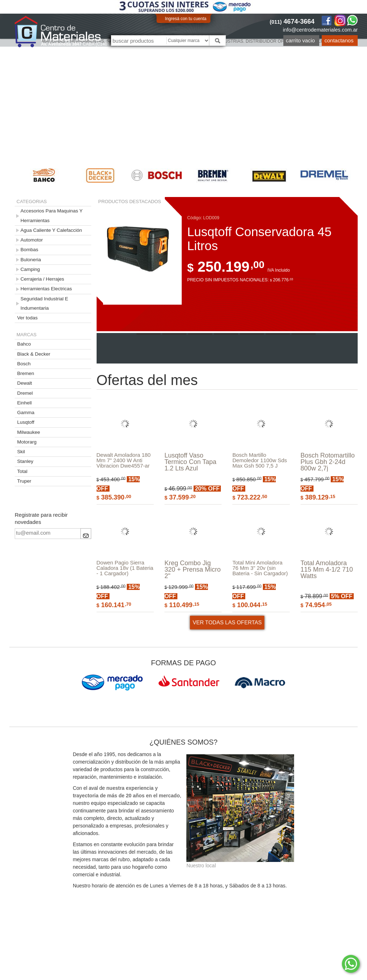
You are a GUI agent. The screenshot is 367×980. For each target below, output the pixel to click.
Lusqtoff (26, 422)
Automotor (32, 240)
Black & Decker (34, 354)
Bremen (26, 373)
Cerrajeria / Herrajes (42, 279)
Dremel (25, 393)
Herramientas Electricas (46, 289)
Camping (30, 269)
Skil (21, 452)
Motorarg (27, 442)
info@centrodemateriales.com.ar (320, 30)
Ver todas (27, 318)
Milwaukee (29, 432)
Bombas (29, 250)
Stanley (25, 461)
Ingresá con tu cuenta (185, 19)
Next (363, 175)
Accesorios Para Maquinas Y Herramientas (52, 215)
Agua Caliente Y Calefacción (51, 230)
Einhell (25, 403)
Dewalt (25, 383)
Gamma (26, 412)
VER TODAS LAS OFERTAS (227, 658)
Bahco (24, 344)
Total (22, 471)
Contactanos (339, 40)
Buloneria (31, 260)
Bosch (24, 364)
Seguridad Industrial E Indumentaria (44, 303)
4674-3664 (292, 22)
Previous (4, 175)
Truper (24, 481)
